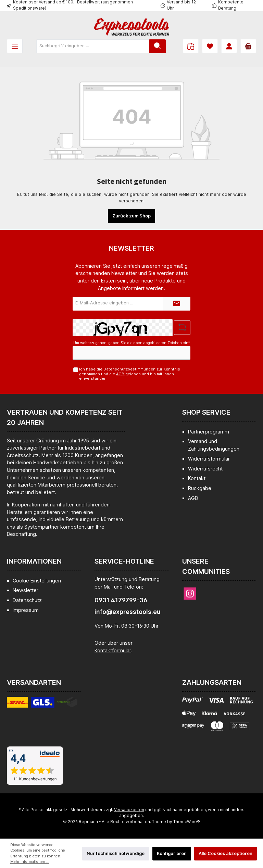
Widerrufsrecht (205, 469)
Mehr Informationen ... (30, 862)
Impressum (26, 610)
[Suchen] (158, 46)
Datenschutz (27, 600)
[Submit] (177, 304)
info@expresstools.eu (128, 612)
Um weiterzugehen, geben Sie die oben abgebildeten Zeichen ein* (132, 343)
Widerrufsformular (209, 459)
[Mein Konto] (229, 46)
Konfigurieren (172, 853)
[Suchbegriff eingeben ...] (93, 46)
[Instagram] (190, 594)
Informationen (34, 561)
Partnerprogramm (209, 432)
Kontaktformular (113, 650)
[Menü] (15, 46)
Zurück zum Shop (131, 216)
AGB (120, 374)
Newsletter (26, 590)
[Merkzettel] (210, 46)
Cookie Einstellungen (37, 581)
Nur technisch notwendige (116, 853)
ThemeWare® (187, 822)
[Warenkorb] (248, 46)
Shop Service (206, 412)
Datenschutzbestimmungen (129, 369)
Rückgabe (200, 488)
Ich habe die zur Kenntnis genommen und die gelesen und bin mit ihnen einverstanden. (130, 374)
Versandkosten (129, 810)
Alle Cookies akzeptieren (226, 853)
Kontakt (197, 478)
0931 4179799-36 (121, 600)
